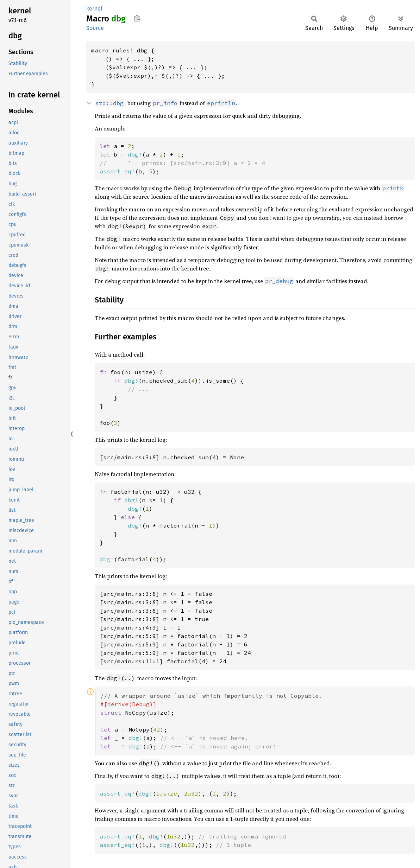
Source (95, 28)
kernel (94, 9)
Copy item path (137, 18)
